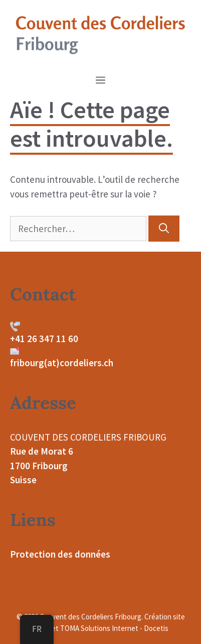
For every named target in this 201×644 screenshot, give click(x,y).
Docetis (156, 628)
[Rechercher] (164, 229)
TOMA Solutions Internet (99, 628)
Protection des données (60, 554)
